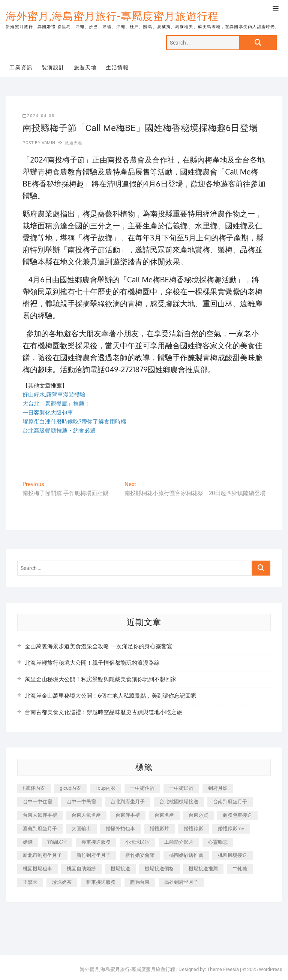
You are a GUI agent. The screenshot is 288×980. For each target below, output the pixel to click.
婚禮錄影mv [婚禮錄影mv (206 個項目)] (231, 829)
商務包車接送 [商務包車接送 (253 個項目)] (237, 815)
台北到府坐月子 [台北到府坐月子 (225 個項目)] (128, 802)
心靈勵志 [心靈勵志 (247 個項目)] (218, 842)
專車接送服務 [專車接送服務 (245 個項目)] (96, 842)
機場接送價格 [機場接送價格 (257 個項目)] (159, 869)
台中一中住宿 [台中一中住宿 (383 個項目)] (37, 802)
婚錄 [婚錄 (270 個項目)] (28, 842)
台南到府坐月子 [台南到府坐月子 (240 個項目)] (230, 802)
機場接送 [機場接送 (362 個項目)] (120, 869)
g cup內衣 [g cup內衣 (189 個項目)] (70, 788)
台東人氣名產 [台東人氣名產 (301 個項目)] (86, 815)
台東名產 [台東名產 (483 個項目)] (164, 815)
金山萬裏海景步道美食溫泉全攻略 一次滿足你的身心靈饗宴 (99, 646)
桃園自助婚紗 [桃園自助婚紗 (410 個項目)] (81, 869)
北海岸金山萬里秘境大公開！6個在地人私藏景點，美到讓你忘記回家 (111, 696)
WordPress (271, 969)
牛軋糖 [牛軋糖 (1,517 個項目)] (240, 869)
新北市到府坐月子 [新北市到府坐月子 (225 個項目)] (42, 855)
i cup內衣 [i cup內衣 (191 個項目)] (106, 788)
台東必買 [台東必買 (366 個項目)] (198, 815)
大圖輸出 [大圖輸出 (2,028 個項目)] (81, 829)
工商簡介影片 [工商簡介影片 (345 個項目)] (179, 842)
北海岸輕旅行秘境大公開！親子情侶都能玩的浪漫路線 (92, 663)
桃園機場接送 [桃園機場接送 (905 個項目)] (232, 855)
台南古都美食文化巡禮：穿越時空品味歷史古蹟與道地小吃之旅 (103, 712)
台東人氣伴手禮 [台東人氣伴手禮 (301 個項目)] (40, 815)
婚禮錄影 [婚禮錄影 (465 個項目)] (193, 829)
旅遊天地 (85, 67)
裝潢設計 (53, 67)
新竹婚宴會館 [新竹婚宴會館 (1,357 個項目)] (140, 855)
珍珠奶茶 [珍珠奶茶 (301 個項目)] (62, 882)
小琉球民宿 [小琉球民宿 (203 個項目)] (137, 842)
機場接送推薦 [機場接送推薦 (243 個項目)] (203, 869)
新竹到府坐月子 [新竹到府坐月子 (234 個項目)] (94, 855)
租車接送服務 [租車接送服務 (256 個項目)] (101, 882)
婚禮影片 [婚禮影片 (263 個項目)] (159, 829)
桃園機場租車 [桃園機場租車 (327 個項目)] (37, 869)
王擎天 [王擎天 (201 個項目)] (30, 882)
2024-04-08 (39, 116)
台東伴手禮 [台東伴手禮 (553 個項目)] (128, 815)
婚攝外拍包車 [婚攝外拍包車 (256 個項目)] (120, 829)
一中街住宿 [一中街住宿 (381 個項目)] (142, 788)
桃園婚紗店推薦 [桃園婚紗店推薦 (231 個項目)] (186, 855)
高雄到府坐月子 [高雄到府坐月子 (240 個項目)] (181, 882)
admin (48, 143)
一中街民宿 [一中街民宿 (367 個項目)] (181, 788)
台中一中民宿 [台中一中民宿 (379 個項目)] (81, 802)
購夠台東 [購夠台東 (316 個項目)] (140, 882)
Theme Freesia (223, 969)
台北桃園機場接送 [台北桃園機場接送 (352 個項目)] (179, 802)
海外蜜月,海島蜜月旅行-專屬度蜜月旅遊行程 (112, 16)
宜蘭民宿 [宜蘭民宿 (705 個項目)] (57, 842)
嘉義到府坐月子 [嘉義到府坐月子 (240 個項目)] (40, 829)
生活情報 (117, 67)
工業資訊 (21, 67)
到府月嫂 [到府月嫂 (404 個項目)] (218, 788)
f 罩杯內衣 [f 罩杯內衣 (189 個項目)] (34, 788)
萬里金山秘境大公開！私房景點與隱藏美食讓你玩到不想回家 (101, 679)
